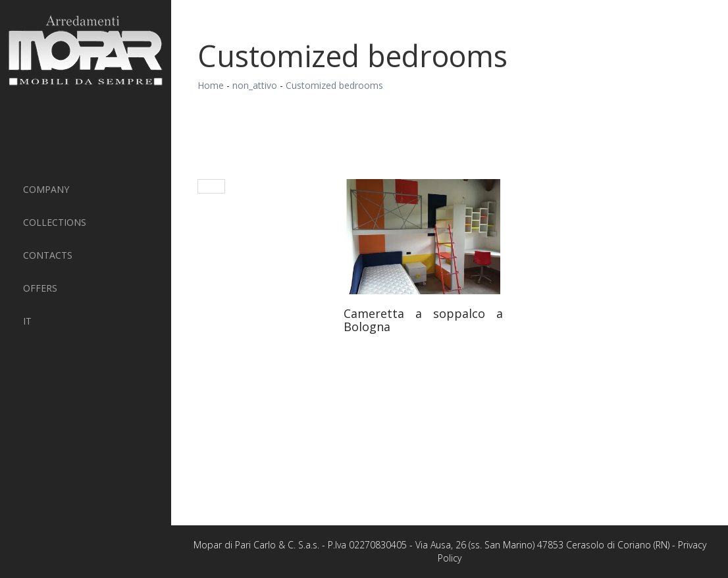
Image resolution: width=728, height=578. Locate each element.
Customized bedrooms (334, 85)
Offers (40, 288)
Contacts (48, 255)
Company (46, 189)
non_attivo (255, 85)
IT (27, 321)
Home (211, 85)
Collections (55, 222)
